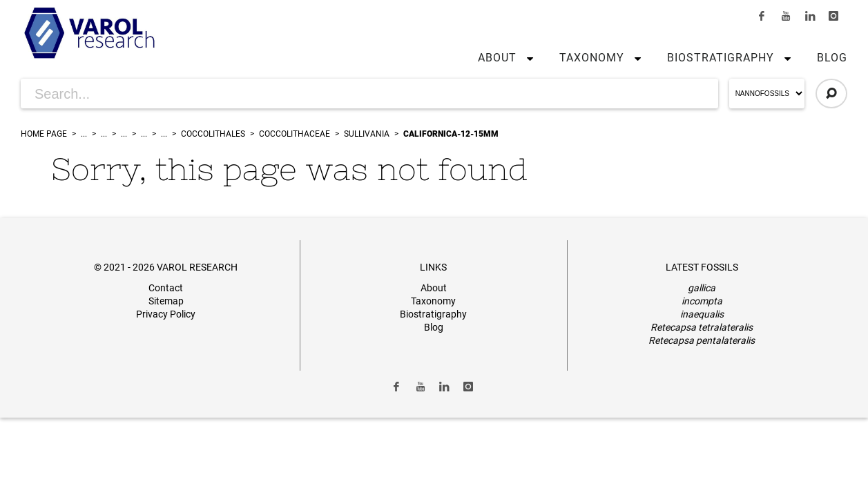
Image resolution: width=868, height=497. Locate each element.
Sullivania (367, 134)
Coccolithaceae (295, 134)
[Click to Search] (831, 94)
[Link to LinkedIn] (810, 16)
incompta (702, 301)
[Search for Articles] (369, 94)
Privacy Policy (166, 314)
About (497, 58)
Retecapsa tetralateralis (702, 327)
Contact (166, 288)
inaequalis (702, 314)
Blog (832, 58)
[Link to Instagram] (833, 16)
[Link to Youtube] (786, 16)
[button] (527, 58)
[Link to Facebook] (762, 16)
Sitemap (166, 301)
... (84, 134)
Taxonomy (592, 58)
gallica (702, 288)
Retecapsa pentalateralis (702, 340)
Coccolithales (213, 134)
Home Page (44, 134)
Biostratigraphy (721, 58)
